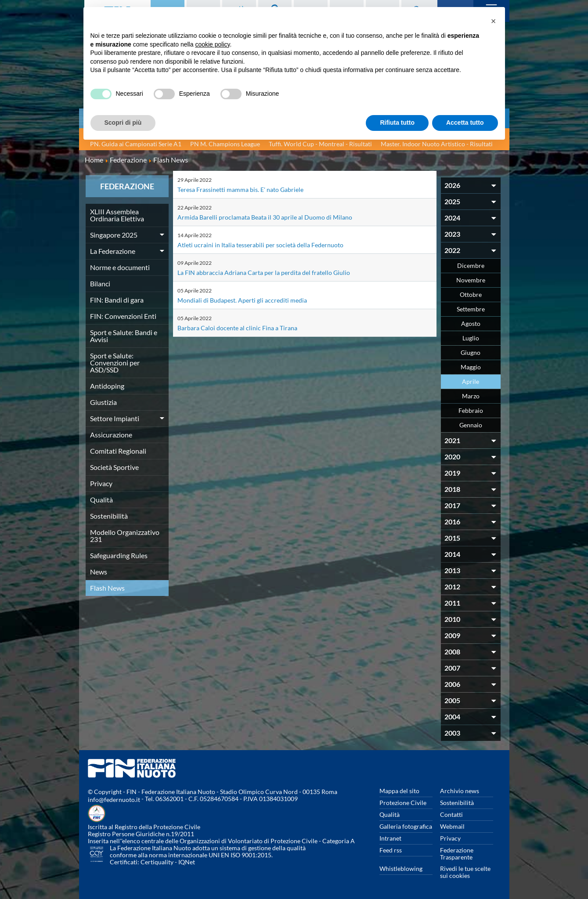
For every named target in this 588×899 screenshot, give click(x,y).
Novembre (471, 280)
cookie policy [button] (212, 44)
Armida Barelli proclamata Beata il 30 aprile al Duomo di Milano (273, 217)
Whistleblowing (401, 868)
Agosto (471, 323)
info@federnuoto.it (114, 800)
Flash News (107, 588)
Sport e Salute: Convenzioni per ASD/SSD (115, 363)
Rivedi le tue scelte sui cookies (465, 872)
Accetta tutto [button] (465, 123)
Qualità (101, 500)
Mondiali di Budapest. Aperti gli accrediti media (248, 300)
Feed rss (391, 850)
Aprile (471, 381)
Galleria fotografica (406, 826)
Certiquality (157, 862)
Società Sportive (114, 467)
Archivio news (460, 791)
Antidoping (107, 386)
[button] (494, 21)
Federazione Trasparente (457, 854)
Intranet (390, 838)
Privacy (101, 483)
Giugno (471, 352)
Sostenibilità (109, 516)
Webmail (452, 826)
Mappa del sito (399, 791)
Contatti (451, 814)
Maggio (471, 367)
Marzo (471, 396)
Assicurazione (111, 435)
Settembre (471, 309)
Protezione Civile (403, 803)
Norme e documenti (120, 267)
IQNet (187, 862)
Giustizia (103, 402)
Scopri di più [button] (123, 123)
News (99, 572)
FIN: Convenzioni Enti (123, 316)
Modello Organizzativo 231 (125, 536)
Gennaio (471, 425)
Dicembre (471, 265)
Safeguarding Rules (119, 555)
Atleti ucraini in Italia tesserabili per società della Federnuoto (269, 244)
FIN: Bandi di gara (117, 300)
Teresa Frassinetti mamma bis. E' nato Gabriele (247, 189)
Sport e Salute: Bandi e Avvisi (124, 336)
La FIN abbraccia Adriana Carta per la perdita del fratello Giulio (272, 272)
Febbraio (471, 410)
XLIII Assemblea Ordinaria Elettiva (117, 215)
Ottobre (471, 294)
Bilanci (100, 283)
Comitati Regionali (118, 451)
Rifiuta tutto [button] (397, 123)
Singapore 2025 (114, 235)
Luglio (471, 338)
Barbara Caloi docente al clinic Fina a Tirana (243, 327)
